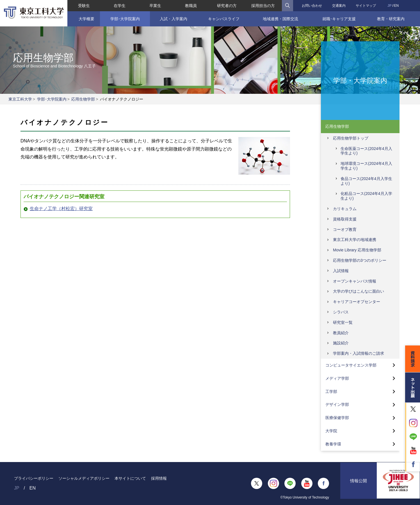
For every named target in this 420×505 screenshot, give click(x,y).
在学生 (120, 6)
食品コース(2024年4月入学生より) (366, 181)
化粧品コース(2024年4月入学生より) (366, 196)
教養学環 (333, 444)
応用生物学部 (83, 99)
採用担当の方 (263, 6)
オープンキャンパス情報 (355, 281)
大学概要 (86, 19)
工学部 (331, 392)
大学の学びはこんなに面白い (359, 291)
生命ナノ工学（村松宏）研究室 (61, 209)
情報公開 (359, 483)
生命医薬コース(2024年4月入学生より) (366, 151)
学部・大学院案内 (360, 80)
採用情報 (159, 478)
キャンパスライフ (223, 19)
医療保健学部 (337, 418)
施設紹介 (341, 343)
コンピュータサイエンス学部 (351, 365)
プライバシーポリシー (34, 478)
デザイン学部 (337, 404)
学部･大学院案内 (125, 19)
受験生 (84, 6)
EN (397, 6)
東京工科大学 (20, 99)
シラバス (341, 312)
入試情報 (341, 271)
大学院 (331, 431)
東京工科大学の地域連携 (355, 240)
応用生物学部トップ (351, 138)
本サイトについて (130, 478)
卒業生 (155, 6)
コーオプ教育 (345, 229)
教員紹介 (341, 333)
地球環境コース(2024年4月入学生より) (366, 166)
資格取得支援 (345, 219)
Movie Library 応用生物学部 (357, 250)
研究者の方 (227, 6)
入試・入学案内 (174, 19)
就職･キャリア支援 (339, 19)
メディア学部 (337, 378)
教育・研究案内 (391, 19)
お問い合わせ (312, 6)
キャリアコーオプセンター (357, 302)
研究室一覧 (343, 322)
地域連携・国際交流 (280, 19)
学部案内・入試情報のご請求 (359, 353)
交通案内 (339, 6)
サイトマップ (366, 6)
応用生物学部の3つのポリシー (360, 260)
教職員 (191, 6)
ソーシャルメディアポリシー (84, 478)
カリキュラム (345, 209)
